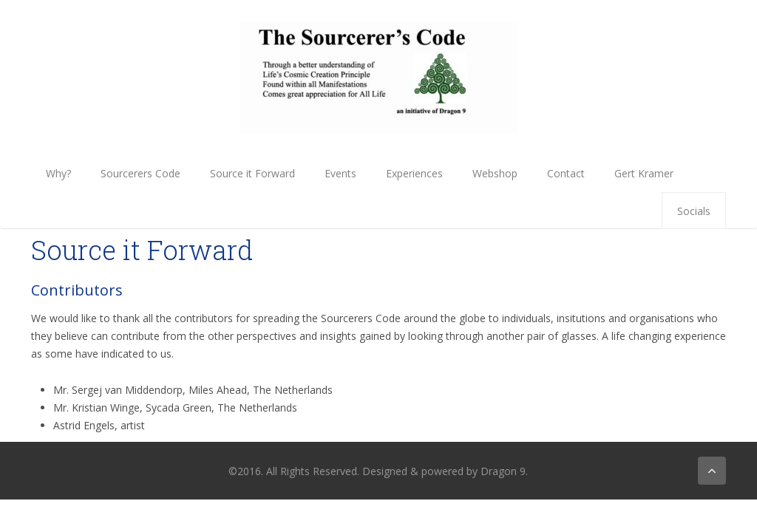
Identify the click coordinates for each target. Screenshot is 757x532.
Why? (58, 173)
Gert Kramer (644, 173)
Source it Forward (252, 173)
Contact (566, 173)
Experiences (414, 173)
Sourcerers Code (140, 173)
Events (340, 173)
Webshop (495, 173)
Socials (694, 211)
